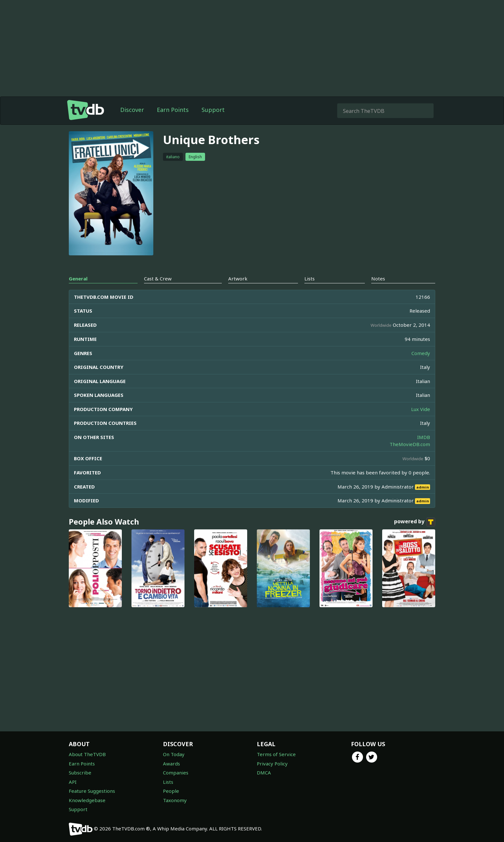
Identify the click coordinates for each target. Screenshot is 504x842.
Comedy (421, 353)
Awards (171, 764)
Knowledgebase (87, 800)
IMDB (424, 437)
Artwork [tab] (238, 279)
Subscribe (80, 773)
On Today (174, 754)
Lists (168, 782)
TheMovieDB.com (410, 444)
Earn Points (173, 110)
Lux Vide (421, 409)
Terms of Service (276, 754)
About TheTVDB (87, 754)
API (73, 782)
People (171, 791)
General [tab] (78, 279)
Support (213, 110)
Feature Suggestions (92, 791)
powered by (415, 522)
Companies (176, 773)
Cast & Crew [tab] (158, 279)
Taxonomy (175, 800)
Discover (132, 110)
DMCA (264, 773)
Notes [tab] (378, 279)
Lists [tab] (310, 279)
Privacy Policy (272, 764)
